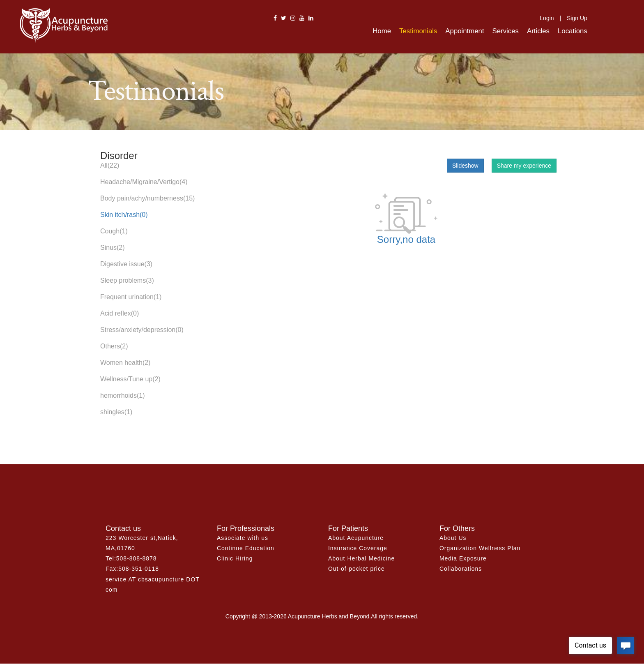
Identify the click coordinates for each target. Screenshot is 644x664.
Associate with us (243, 538)
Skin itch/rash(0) (124, 215)
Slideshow (465, 166)
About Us (453, 538)
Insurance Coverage (358, 549)
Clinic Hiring (235, 559)
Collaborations (461, 569)
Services (506, 31)
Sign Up (577, 18)
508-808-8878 (137, 559)
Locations (573, 31)
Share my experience (524, 166)
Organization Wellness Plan (480, 549)
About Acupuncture (356, 538)
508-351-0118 (139, 569)
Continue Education (246, 549)
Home (382, 31)
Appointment (465, 31)
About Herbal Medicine (362, 559)
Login (547, 18)
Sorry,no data (406, 240)
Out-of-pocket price (356, 569)
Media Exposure (463, 559)
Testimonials (418, 31)
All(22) (110, 166)
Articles (538, 31)
